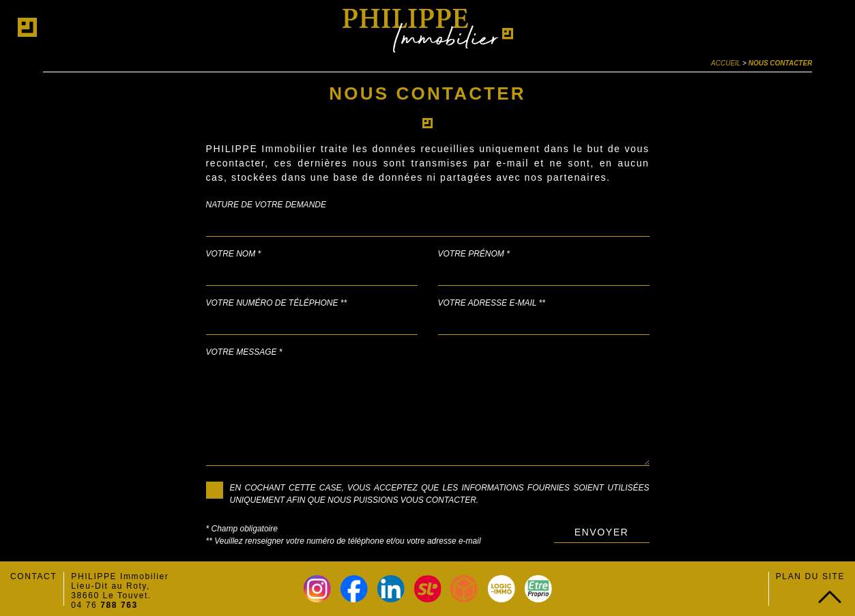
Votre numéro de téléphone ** (277, 303)
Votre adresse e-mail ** (492, 303)
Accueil (726, 63)
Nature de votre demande (266, 205)
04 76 (104, 605)
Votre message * (244, 352)
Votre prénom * (474, 254)
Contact (33, 576)
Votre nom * (234, 254)
